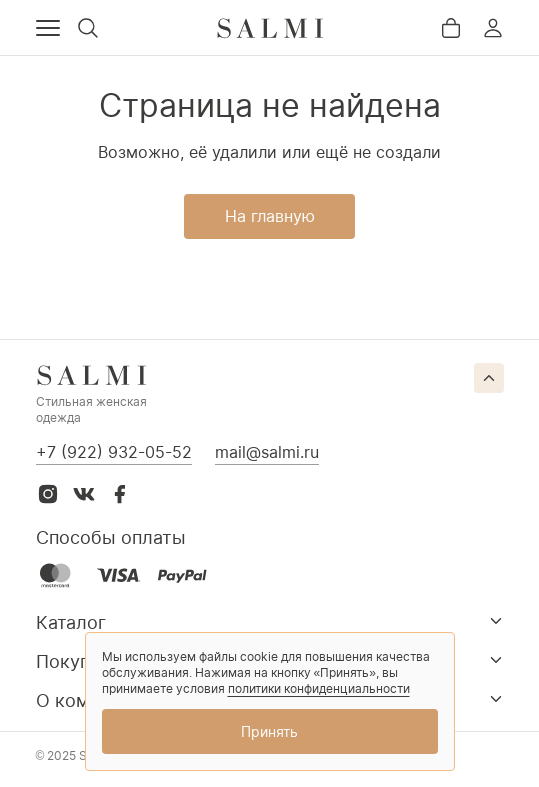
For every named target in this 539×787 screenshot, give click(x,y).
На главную (270, 216)
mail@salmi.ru (267, 452)
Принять (269, 731)
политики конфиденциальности (319, 688)
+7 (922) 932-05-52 (114, 452)
